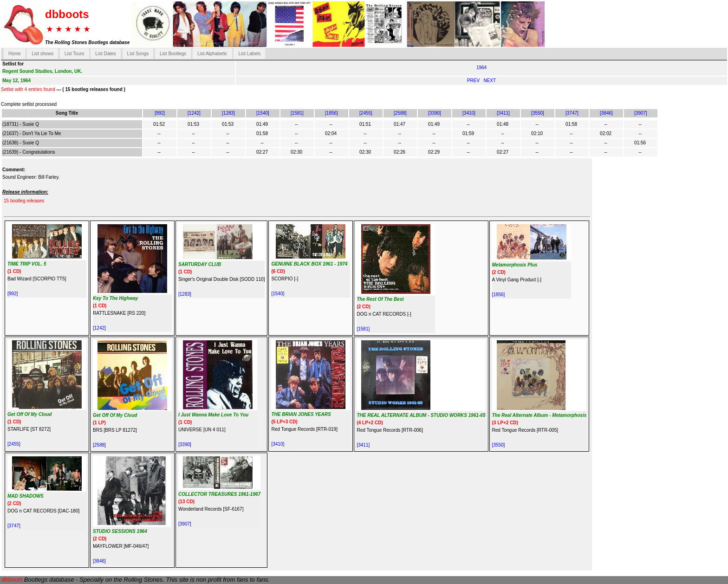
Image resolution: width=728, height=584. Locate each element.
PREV (474, 81)
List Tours (75, 54)
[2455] (366, 113)
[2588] (400, 113)
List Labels (249, 54)
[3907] (641, 113)
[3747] (572, 113)
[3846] (606, 113)
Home (15, 54)
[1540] (263, 113)
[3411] (503, 113)
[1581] (297, 113)
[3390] (435, 113)
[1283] (228, 113)
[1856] (331, 113)
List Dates (105, 54)
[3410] (469, 113)
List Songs (138, 54)
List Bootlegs (173, 54)
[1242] (194, 113)
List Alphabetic (212, 54)
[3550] (538, 113)
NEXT (490, 81)
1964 (481, 68)
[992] (160, 113)
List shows (42, 54)
